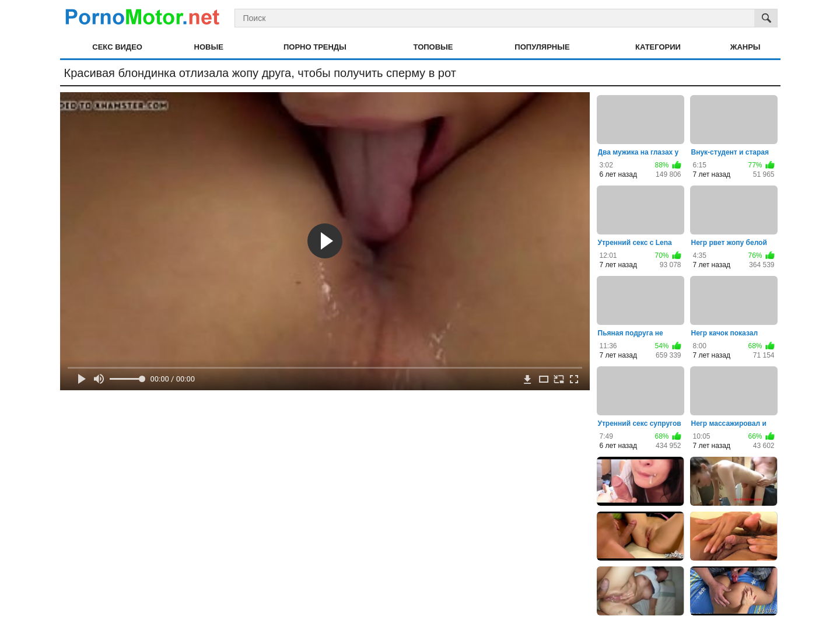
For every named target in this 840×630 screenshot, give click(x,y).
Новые (209, 47)
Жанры (745, 47)
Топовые (433, 47)
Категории (658, 47)
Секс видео (117, 47)
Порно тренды (315, 47)
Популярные (542, 47)
